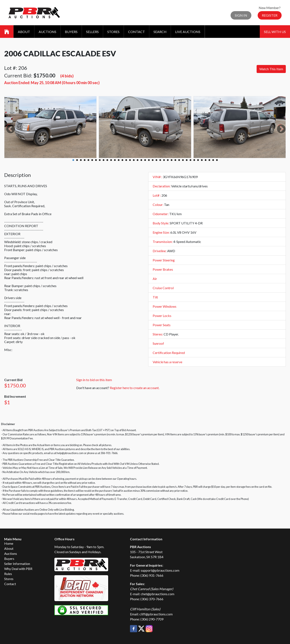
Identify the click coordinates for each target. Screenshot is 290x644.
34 (198, 160)
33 (194, 160)
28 (175, 160)
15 (126, 160)
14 (122, 160)
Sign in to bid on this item (94, 380)
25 (164, 160)
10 (107, 160)
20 (145, 160)
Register (270, 15)
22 (153, 160)
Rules (8, 574)
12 (115, 160)
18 (138, 160)
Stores (113, 32)
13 (119, 160)
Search (160, 32)
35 (202, 160)
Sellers (92, 32)
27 (172, 160)
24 (160, 160)
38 (213, 160)
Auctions (47, 32)
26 (168, 160)
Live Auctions (188, 32)
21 (149, 160)
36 (206, 160)
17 (134, 160)
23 (156, 160)
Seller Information (17, 564)
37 (209, 160)
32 (190, 160)
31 (187, 160)
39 (217, 160)
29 (179, 160)
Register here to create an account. (135, 388)
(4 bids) (67, 76)
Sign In (241, 15)
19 (141, 160)
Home (9, 543)
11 (111, 160)
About (24, 32)
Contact (136, 32)
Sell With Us (275, 32)
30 (183, 160)
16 (130, 160)
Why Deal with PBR (18, 569)
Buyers (71, 32)
